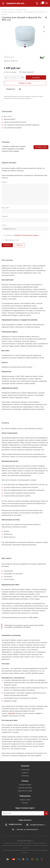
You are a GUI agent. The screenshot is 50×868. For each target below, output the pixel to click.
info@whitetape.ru (37, 825)
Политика (25, 776)
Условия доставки (25, 788)
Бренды (25, 803)
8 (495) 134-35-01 (15, 824)
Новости (25, 773)
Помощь (25, 781)
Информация (25, 796)
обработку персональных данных (27, 235)
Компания (25, 766)
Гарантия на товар (25, 791)
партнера (11, 713)
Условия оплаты (25, 785)
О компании (25, 770)
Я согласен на (21, 235)
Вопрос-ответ (25, 800)
